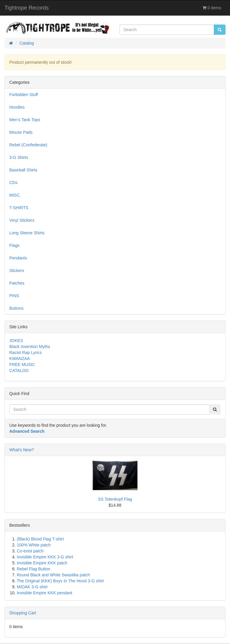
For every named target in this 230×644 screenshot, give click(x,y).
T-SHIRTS (19, 208)
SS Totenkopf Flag (115, 499)
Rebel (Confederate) (28, 145)
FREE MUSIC (22, 364)
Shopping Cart (23, 613)
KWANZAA (20, 359)
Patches (17, 283)
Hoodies (17, 107)
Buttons (16, 308)
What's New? (22, 450)
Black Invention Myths (30, 347)
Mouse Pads (21, 132)
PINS (14, 296)
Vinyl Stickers (22, 220)
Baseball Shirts (23, 170)
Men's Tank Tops (25, 120)
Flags (14, 245)
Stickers (17, 271)
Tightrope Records (27, 8)
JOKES (16, 341)
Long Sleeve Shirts (27, 233)
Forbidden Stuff (24, 95)
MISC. (15, 195)
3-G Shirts (19, 157)
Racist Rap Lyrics (25, 353)
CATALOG (19, 370)
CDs (13, 183)
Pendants (18, 258)
